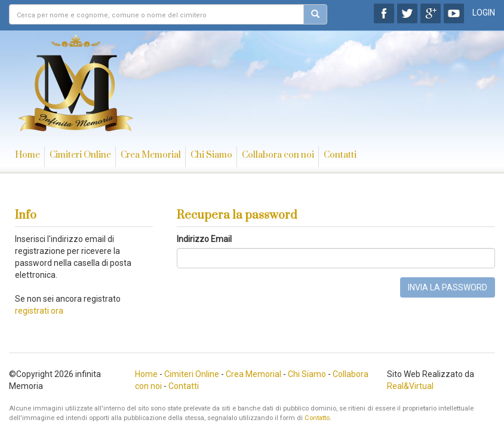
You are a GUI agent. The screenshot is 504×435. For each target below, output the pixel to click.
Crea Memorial (151, 155)
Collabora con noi (278, 155)
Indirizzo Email (204, 239)
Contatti (340, 155)
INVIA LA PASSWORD (448, 287)
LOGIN (484, 13)
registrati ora (39, 311)
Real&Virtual (410, 386)
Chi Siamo (211, 155)
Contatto (317, 418)
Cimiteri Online (80, 155)
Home (27, 155)
